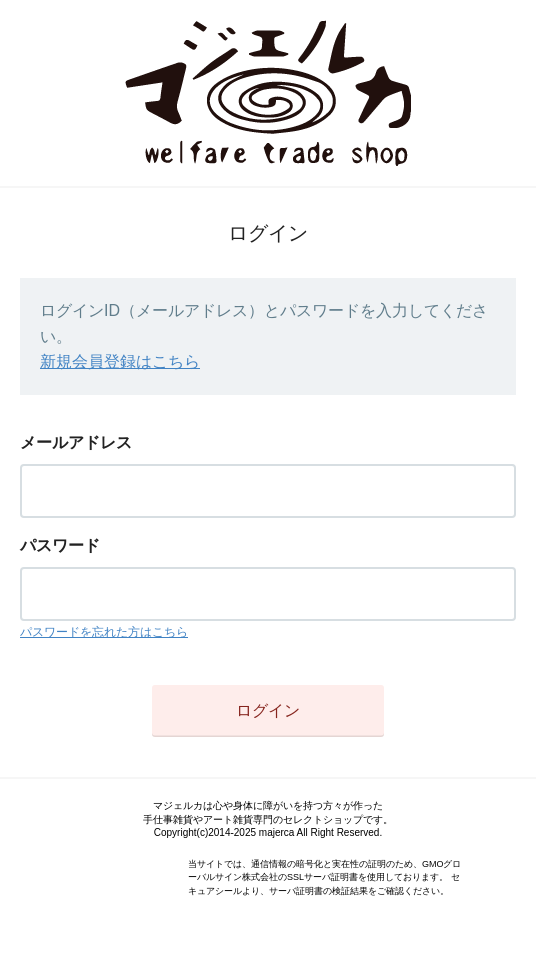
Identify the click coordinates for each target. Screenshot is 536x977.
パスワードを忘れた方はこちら (104, 632)
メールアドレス (76, 442)
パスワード (60, 545)
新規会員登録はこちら (120, 361)
